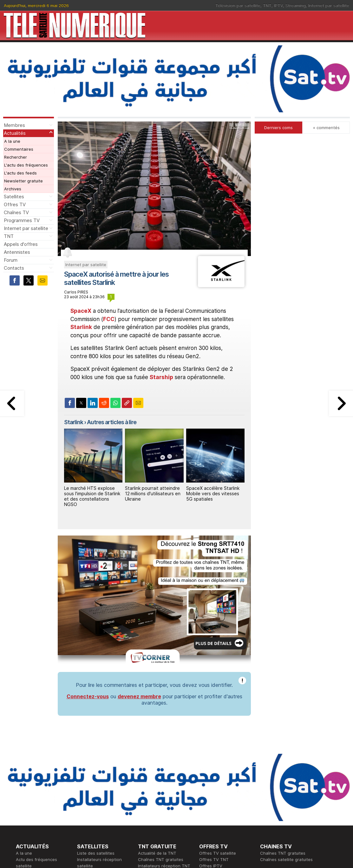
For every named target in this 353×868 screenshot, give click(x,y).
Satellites (14, 197)
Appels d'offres (21, 244)
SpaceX (81, 311)
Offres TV (15, 204)
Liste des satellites (96, 756)
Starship (161, 377)
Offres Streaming (216, 775)
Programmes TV (22, 220)
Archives (13, 189)
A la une (12, 141)
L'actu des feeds (20, 173)
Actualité (86, 806)
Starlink (81, 327)
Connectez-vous (88, 599)
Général (146, 813)
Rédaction (148, 800)
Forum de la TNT (154, 775)
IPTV (278, 5)
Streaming (296, 5)
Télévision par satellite (238, 5)
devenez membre (139, 599)
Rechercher (16, 157)
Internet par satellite (329, 5)
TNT (267, 5)
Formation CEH (214, 800)
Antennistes (17, 252)
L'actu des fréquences (26, 165)
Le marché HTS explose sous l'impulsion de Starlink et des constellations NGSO (92, 496)
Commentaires (19, 149)
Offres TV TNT (214, 762)
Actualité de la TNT (157, 756)
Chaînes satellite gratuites (286, 762)
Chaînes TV (16, 212)
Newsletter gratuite (23, 181)
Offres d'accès (92, 813)
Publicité (146, 806)
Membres (14, 125)
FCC (109, 319)
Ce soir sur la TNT (34, 806)
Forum (11, 260)
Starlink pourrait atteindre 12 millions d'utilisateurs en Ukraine (153, 493)
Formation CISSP (216, 806)
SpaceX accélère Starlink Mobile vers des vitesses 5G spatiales (213, 493)
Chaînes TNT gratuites (161, 762)
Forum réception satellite (102, 775)
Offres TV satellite (218, 756)
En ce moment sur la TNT (41, 800)
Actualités (15, 133)
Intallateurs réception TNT (164, 768)
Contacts (14, 268)
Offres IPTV (211, 768)
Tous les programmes (37, 813)
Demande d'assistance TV (164, 819)
